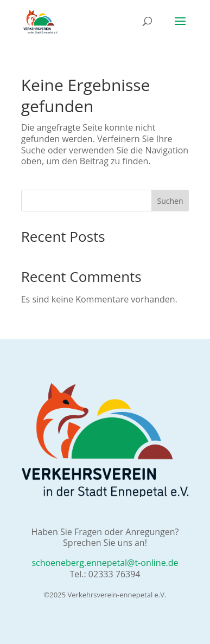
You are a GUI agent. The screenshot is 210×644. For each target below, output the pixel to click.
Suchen (170, 201)
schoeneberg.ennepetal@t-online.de (105, 563)
